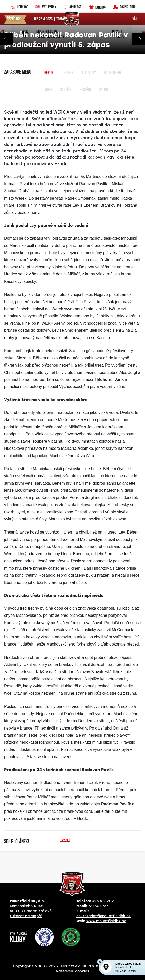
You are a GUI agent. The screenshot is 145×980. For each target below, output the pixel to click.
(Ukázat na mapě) (26, 916)
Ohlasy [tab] (68, 73)
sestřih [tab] (85, 90)
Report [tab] (49, 73)
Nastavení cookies (72, 971)
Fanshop (97, 6)
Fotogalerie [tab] (113, 73)
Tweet (65, 840)
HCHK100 (19, 6)
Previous (7, 39)
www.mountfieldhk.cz (106, 921)
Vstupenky (46, 6)
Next (138, 39)
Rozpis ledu (124, 6)
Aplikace (72, 6)
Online (104, 90)
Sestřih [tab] (66, 90)
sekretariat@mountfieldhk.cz (103, 916)
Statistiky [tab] (89, 73)
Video (48, 90)
